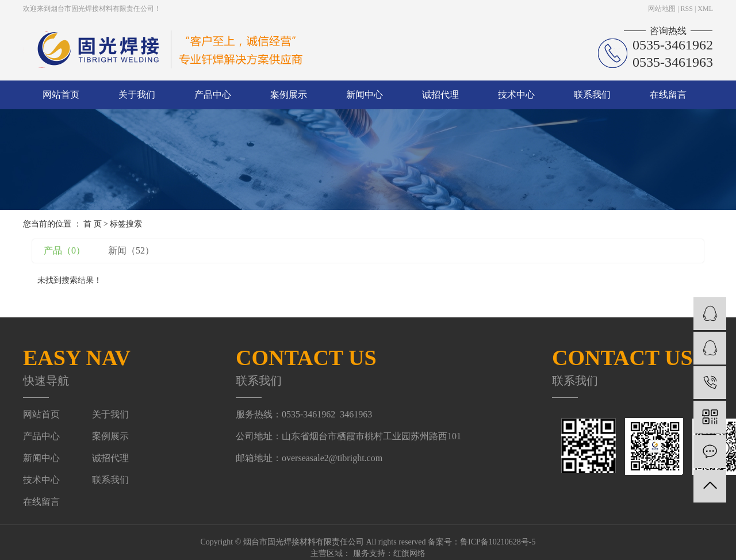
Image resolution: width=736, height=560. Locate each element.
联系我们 (592, 95)
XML (705, 9)
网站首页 (61, 95)
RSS (687, 9)
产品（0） (64, 250)
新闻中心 (365, 95)
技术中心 (516, 95)
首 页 (93, 224)
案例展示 (289, 95)
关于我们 (137, 95)
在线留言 (668, 95)
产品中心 (213, 95)
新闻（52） (131, 250)
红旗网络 (409, 553)
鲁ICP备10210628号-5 (498, 542)
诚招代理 (440, 95)
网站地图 (662, 9)
